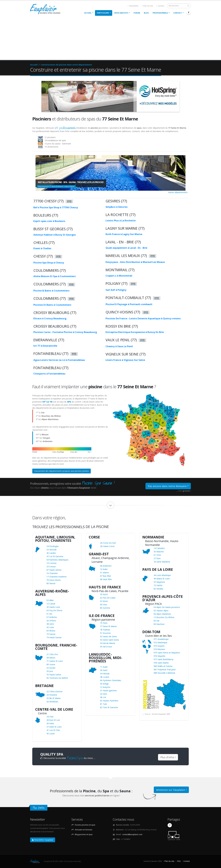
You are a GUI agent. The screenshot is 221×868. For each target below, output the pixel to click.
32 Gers (104, 694)
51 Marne (104, 573)
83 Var (157, 621)
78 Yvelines (105, 630)
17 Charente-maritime (57, 577)
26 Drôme (51, 621)
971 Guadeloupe (161, 639)
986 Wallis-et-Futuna (163, 666)
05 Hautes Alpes (161, 611)
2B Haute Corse (107, 546)
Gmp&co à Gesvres (117, 207)
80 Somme (105, 608)
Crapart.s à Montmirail (119, 276)
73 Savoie (51, 634)
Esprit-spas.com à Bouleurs (49, 221)
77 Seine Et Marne (108, 626)
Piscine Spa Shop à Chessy (49, 263)
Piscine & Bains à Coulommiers (51, 291)
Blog (146, 13)
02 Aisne (104, 601)
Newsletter (133, 6)
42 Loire (50, 627)
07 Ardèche (52, 617)
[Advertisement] (111, 39)
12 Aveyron (105, 687)
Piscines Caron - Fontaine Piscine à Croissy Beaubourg (65, 332)
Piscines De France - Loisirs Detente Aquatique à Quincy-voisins (143, 318)
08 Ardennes (106, 566)
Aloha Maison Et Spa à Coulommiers (55, 276)
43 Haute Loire (53, 607)
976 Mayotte (159, 656)
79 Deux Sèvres (54, 580)
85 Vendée (158, 589)
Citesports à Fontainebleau (49, 374)
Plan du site (147, 6)
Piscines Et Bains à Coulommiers (52, 305)
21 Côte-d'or (52, 654)
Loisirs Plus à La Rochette (121, 220)
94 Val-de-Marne (108, 643)
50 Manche (159, 552)
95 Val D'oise (106, 647)
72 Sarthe (158, 585)
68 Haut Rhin (106, 579)
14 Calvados (159, 548)
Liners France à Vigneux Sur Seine (125, 360)
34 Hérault (105, 674)
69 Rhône (51, 631)
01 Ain (49, 614)
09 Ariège (104, 684)
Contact (160, 6)
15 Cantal (51, 604)
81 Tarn (104, 704)
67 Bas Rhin (105, 576)
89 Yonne (51, 664)
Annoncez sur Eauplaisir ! (171, 790)
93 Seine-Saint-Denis (110, 640)
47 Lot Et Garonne (55, 556)
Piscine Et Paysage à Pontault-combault (129, 304)
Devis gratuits (121, 13)
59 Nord (104, 594)
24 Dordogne (53, 546)
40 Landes (51, 553)
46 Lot (103, 697)
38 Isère (50, 624)
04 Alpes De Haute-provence (167, 607)
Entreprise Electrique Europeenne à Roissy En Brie (135, 332)
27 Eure (157, 558)
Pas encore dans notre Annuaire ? (168, 486)
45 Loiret (51, 734)
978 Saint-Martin (161, 663)
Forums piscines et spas (85, 825)
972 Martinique (160, 642)
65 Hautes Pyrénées (109, 701)
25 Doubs (51, 668)
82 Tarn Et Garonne (109, 707)
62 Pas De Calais (108, 598)
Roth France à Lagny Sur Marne (124, 234)
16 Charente (52, 573)
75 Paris (104, 623)
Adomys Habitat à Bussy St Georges (55, 235)
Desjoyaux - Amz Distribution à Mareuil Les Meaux (135, 262)
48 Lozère (105, 677)
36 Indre (50, 723)
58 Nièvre (51, 658)
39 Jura (50, 671)
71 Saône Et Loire (55, 661)
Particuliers (103, 13)
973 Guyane (159, 646)
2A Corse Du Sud (108, 543)
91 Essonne (105, 633)
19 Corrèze (52, 563)
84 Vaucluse (159, 624)
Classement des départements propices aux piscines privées (62, 471)
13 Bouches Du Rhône (164, 617)
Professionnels (160, 13)
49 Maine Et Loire (162, 579)
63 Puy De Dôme (54, 610)
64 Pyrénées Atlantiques (58, 560)
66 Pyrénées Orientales (111, 680)
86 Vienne (51, 583)
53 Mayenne (159, 582)
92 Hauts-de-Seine (108, 636)
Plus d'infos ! (168, 757)
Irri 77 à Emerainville (45, 346)
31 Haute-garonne (108, 690)
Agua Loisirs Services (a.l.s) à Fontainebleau (59, 360)
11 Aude (104, 667)
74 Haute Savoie (54, 637)
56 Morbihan (52, 702)
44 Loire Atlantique (162, 575)
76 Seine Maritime (162, 562)
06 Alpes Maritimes (162, 614)
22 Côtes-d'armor (55, 691)
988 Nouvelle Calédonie (164, 673)
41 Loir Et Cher (53, 730)
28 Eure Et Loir (53, 720)
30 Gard (104, 670)
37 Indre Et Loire (54, 727)
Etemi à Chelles (42, 248)
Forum (137, 13)
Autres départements (178, 192)
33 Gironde (52, 550)
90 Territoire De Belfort (57, 678)
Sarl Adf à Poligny (116, 290)
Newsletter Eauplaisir (43, 840)
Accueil (88, 13)
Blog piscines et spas (84, 834)
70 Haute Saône (54, 675)
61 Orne (157, 555)
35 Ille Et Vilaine (54, 698)
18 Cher (50, 717)
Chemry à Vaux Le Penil (119, 346)
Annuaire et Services (84, 830)
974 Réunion (159, 649)
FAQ (179, 861)
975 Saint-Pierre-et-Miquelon (167, 653)
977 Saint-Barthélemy (163, 659)
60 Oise (104, 604)
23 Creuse (51, 566)
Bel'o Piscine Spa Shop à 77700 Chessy (56, 207)
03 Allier (50, 600)
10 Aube (104, 569)
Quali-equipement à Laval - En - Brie (126, 248)
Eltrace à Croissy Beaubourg (50, 318)
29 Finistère (52, 695)
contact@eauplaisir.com (132, 834)
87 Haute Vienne (54, 570)
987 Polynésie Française (165, 670)
